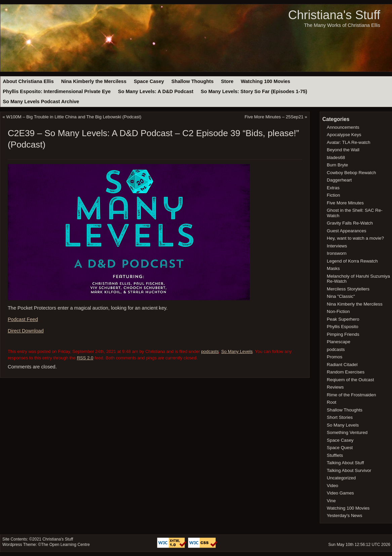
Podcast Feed (23, 319)
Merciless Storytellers (348, 289)
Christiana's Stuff (334, 15)
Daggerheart (339, 180)
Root (331, 402)
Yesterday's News (344, 515)
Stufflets (335, 455)
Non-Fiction (338, 311)
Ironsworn (337, 253)
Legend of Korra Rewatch (352, 261)
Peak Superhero (343, 319)
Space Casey (149, 81)
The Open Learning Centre (65, 545)
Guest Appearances (346, 231)
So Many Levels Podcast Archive (41, 102)
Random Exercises (346, 372)
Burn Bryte (337, 165)
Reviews (335, 387)
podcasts (210, 351)
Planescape (339, 342)
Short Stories (340, 417)
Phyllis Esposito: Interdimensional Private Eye (57, 91)
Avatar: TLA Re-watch (348, 142)
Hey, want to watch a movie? (355, 238)
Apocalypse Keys (344, 135)
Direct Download (26, 331)
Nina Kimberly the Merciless (94, 81)
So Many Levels (237, 351)
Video (332, 486)
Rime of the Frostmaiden (351, 395)
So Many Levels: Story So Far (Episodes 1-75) (254, 91)
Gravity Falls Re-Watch (350, 223)
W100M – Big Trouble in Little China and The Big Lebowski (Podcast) (74, 117)
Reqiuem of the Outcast (350, 380)
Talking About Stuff (345, 463)
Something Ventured (347, 432)
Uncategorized (341, 478)
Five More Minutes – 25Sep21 (274, 117)
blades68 (336, 157)
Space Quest (340, 448)
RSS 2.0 (85, 358)
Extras (333, 188)
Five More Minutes (345, 203)
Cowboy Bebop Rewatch (351, 173)
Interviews (337, 246)
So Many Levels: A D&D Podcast (156, 91)
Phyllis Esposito (343, 327)
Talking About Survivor (349, 470)
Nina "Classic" (341, 296)
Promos (335, 357)
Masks (333, 268)
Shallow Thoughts (193, 81)
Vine (331, 501)
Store (227, 81)
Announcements (343, 127)
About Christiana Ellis (28, 81)
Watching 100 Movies (265, 81)
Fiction (333, 195)
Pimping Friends (343, 334)
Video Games (340, 493)
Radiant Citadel (342, 365)
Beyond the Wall (343, 150)
